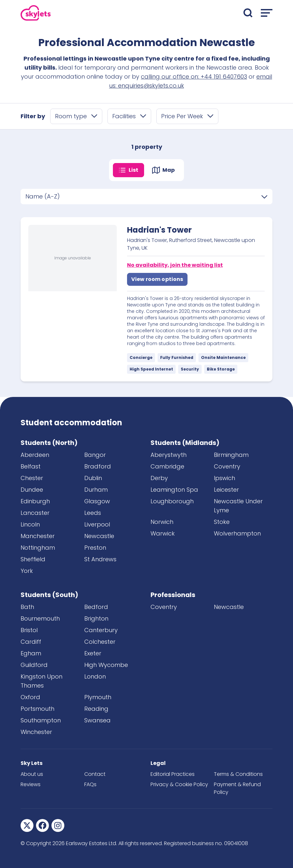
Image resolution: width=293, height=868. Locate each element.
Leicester (226, 490)
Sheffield (33, 559)
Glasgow (97, 501)
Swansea (97, 720)
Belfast (31, 466)
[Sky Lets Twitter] (27, 825)
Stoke (222, 522)
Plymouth (98, 697)
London (95, 676)
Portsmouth (37, 709)
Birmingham (231, 455)
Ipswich (224, 478)
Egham (31, 653)
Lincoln (30, 524)
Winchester (36, 732)
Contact (95, 774)
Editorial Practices (173, 774)
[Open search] (248, 13)
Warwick (163, 533)
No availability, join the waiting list (175, 265)
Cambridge (167, 466)
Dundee (32, 490)
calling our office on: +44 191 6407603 (194, 77)
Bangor (95, 455)
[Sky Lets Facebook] (42, 825)
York (27, 571)
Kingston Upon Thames (41, 681)
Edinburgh (35, 501)
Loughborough (172, 501)
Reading (96, 709)
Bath (27, 607)
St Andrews (100, 559)
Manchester (38, 536)
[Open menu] (267, 13)
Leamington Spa (174, 490)
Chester (32, 478)
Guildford (34, 665)
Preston (95, 548)
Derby (159, 478)
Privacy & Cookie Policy (179, 784)
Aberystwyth (169, 455)
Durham (96, 490)
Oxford (30, 697)
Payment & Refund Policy (237, 788)
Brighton (96, 618)
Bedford (96, 607)
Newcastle (99, 536)
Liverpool (97, 524)
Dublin (93, 478)
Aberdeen (35, 455)
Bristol (29, 630)
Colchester (100, 642)
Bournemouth (40, 618)
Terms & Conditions (238, 774)
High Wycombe (106, 665)
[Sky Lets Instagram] (58, 825)
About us (32, 774)
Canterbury (101, 630)
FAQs (90, 784)
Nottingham (38, 548)
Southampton (41, 720)
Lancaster (35, 513)
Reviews (31, 784)
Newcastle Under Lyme (238, 506)
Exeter (93, 653)
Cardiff (31, 642)
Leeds (93, 513)
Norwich (162, 522)
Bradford (98, 466)
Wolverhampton (237, 533)
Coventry (227, 466)
